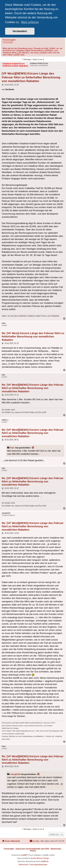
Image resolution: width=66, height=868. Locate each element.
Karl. (13, 448)
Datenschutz (56, 849)
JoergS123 (15, 774)
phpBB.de (45, 861)
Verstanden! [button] (20, 31)
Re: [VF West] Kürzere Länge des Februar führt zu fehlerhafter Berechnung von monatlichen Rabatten (33, 336)
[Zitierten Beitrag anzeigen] (33, 448)
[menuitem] (34, 841)
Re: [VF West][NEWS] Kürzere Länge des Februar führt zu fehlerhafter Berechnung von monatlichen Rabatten (33, 388)
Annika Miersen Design (40, 858)
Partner (33, 851)
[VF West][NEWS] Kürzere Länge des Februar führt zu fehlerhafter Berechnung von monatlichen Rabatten (31, 77)
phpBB (24, 855)
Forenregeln (8, 42)
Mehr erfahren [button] (30, 22)
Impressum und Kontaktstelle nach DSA (32, 849)
